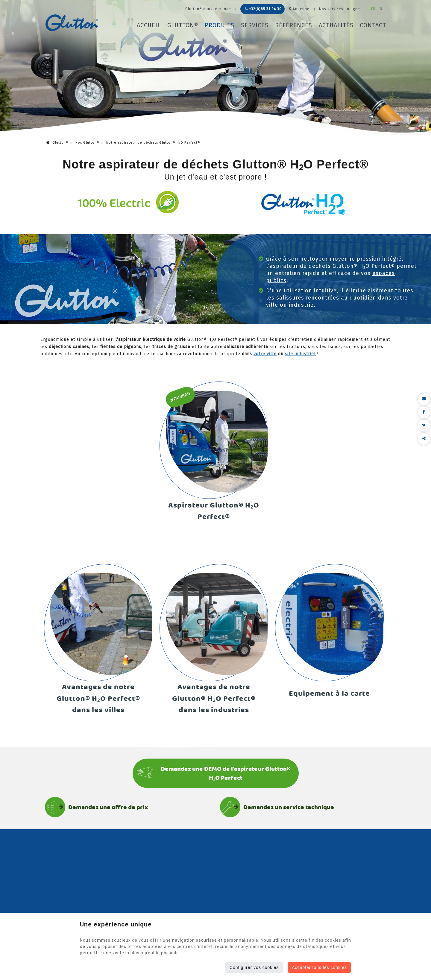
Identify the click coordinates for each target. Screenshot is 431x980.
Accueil (149, 25)
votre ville (265, 354)
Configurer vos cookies (254, 967)
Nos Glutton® (87, 143)
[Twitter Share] (424, 426)
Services (255, 25)
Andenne (299, 9)
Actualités (336, 25)
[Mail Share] (424, 399)
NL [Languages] (382, 9)
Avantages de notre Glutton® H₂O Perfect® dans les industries (214, 699)
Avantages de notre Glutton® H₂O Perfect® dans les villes (98, 699)
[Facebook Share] (424, 412)
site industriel (300, 354)
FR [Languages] (373, 9)
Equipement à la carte (329, 694)
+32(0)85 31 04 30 (263, 9)
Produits (220, 25)
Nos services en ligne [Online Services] (340, 9)
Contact (373, 25)
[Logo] (72, 23)
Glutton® (183, 25)
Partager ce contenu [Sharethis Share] (424, 439)
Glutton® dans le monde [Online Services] (208, 9)
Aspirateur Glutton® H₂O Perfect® (214, 511)
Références (294, 25)
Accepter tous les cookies (319, 967)
